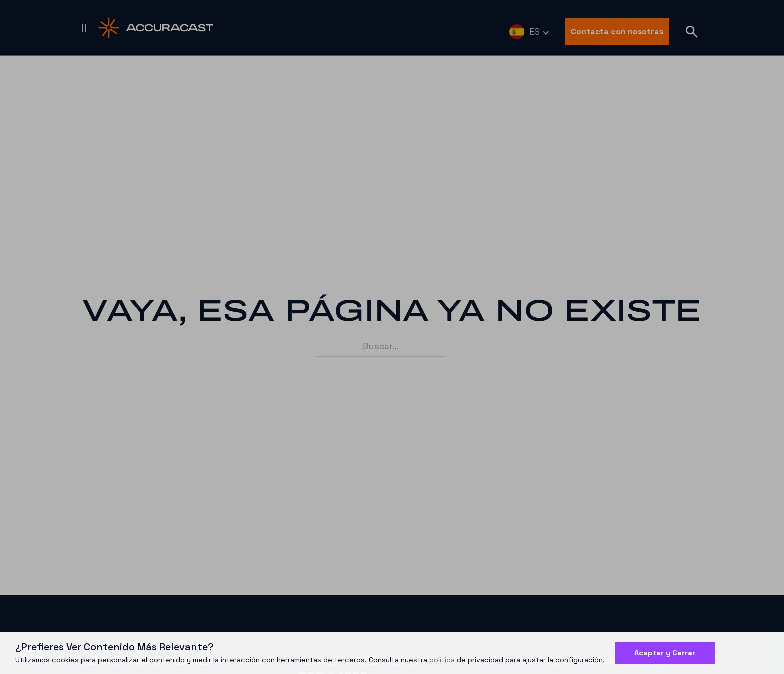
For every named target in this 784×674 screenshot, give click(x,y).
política (442, 660)
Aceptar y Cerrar (665, 653)
